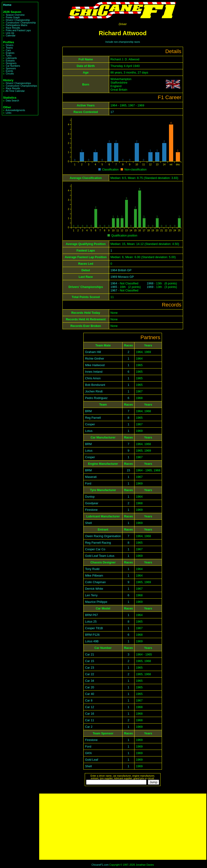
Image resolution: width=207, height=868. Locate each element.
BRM (88, 411)
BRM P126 (92, 635)
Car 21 (89, 654)
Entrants (10, 61)
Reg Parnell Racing (98, 543)
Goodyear (92, 503)
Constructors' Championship (21, 23)
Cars (8, 50)
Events (9, 71)
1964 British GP (121, 270)
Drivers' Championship (18, 20)
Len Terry (91, 595)
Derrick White (94, 589)
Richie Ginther (94, 358)
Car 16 (89, 714)
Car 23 (89, 668)
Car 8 (89, 700)
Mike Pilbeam (94, 575)
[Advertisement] (123, 827)
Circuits (10, 74)
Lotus (89, 431)
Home (7, 5)
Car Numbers (13, 66)
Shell (88, 523)
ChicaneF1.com (100, 865)
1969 (150, 287)
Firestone (91, 510)
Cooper (90, 424)
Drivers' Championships (18, 83)
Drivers (9, 45)
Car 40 (89, 694)
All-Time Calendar (15, 91)
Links (8, 113)
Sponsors (11, 68)
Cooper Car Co (95, 549)
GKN (88, 753)
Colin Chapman (95, 582)
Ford (88, 483)
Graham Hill (93, 352)
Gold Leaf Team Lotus (100, 556)
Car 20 (89, 687)
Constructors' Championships (21, 86)
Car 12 (89, 707)
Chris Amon (93, 378)
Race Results (13, 28)
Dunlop (90, 497)
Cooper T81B (94, 628)
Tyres (9, 56)
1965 (114, 287)
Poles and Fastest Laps (18, 30)
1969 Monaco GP (122, 277)
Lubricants (11, 58)
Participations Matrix (16, 25)
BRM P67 (91, 615)
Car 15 (89, 661)
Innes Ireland (94, 372)
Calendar (11, 36)
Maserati (91, 477)
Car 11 (89, 720)
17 (112, 112)
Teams (9, 48)
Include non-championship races (123, 42)
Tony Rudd (92, 569)
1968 (150, 283)
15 (128, 470)
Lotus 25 (91, 622)
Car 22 (89, 674)
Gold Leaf (92, 760)
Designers (11, 63)
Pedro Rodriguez (96, 398)
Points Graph (13, 17)
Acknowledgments (15, 110)
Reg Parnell (93, 418)
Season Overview (15, 15)
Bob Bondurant (95, 385)
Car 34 (89, 681)
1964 (114, 283)
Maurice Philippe (96, 602)
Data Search (12, 101)
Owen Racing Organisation (103, 536)
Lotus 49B (92, 641)
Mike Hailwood (95, 365)
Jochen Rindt (94, 391)
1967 (114, 290)
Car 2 (89, 727)
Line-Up (10, 33)
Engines (10, 53)
